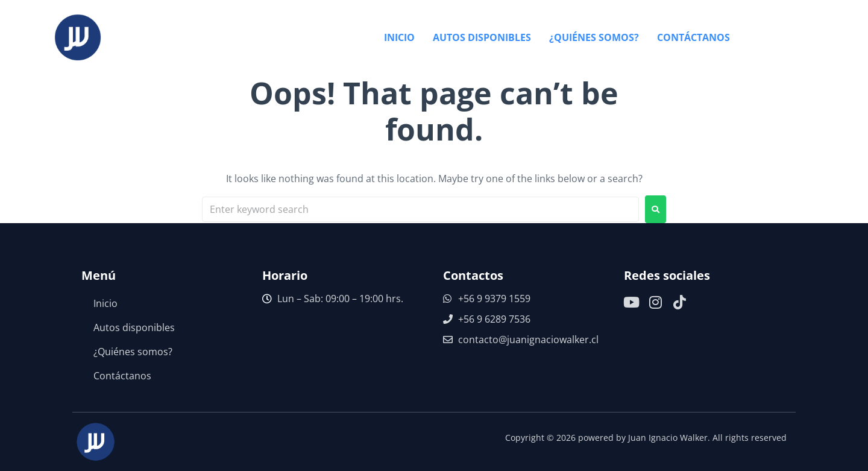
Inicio (105, 303)
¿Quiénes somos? (133, 352)
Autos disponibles (134, 327)
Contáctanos (122, 376)
